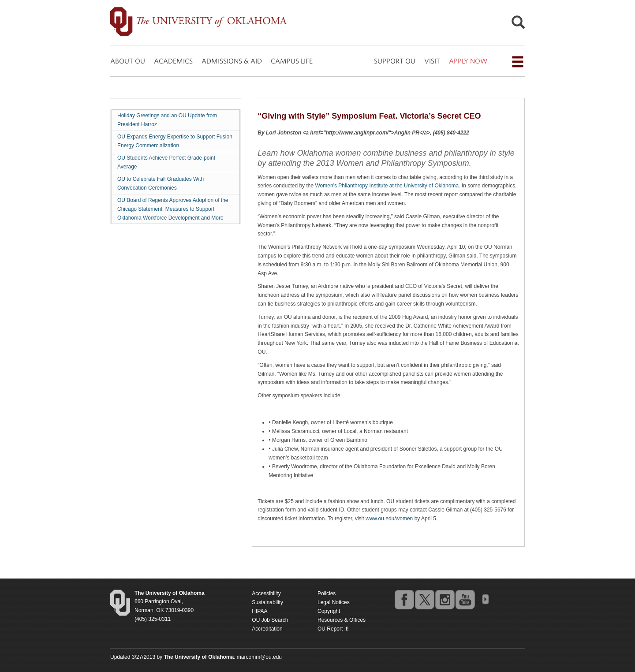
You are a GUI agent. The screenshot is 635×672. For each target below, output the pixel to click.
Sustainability (267, 602)
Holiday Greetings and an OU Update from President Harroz (167, 120)
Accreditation (267, 629)
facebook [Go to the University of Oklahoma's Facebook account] (404, 599)
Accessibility (266, 594)
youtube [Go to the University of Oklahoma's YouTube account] (465, 599)
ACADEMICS (173, 61)
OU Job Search (270, 620)
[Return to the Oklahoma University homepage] (170, 593)
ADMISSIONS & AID (232, 61)
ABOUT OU (128, 61)
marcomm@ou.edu (259, 657)
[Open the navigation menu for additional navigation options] (518, 62)
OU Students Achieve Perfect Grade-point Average (166, 162)
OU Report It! (333, 629)
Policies (327, 594)
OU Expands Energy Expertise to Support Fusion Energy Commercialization (175, 141)
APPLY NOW (468, 61)
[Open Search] (518, 24)
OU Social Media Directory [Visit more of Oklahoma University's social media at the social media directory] (485, 599)
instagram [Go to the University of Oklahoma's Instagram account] (444, 599)
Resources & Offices (342, 620)
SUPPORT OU (395, 61)
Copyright (329, 611)
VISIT (432, 61)
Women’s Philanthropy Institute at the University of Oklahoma (387, 186)
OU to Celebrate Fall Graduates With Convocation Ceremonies (161, 183)
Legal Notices (334, 602)
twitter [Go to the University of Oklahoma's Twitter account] (424, 599)
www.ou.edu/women (389, 519)
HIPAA (260, 611)
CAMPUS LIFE (292, 61)
